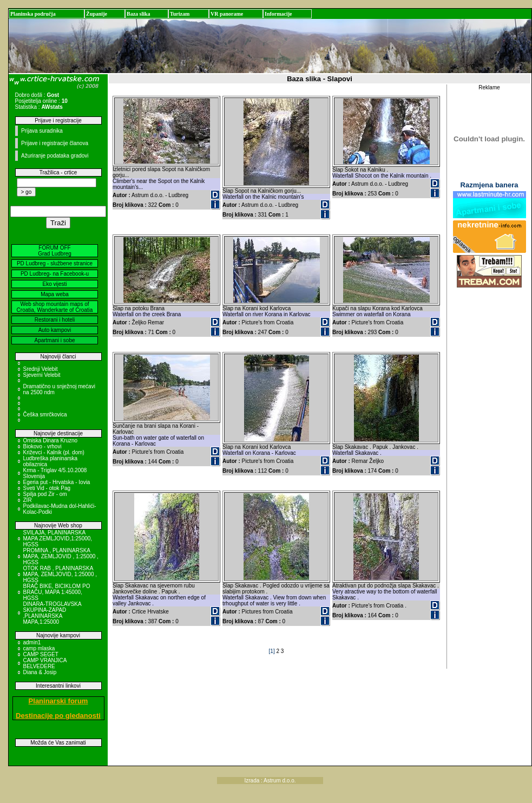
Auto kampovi (55, 330)
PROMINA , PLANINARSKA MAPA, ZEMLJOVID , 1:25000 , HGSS (61, 556)
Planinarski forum (58, 701)
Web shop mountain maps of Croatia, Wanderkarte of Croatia (55, 307)
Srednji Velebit (41, 369)
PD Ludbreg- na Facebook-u (55, 274)
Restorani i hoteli (55, 320)
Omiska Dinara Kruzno (51, 440)
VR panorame (227, 14)
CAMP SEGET (41, 654)
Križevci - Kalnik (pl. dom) (54, 452)
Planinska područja (33, 14)
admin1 (32, 642)
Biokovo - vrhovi (42, 446)
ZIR (28, 500)
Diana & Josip (40, 672)
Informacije (278, 14)
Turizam (180, 14)
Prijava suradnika (42, 131)
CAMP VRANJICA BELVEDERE (45, 663)
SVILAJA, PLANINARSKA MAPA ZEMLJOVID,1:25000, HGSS (58, 538)
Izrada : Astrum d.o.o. (270, 781)
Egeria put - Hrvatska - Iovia (57, 482)
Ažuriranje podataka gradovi (55, 156)
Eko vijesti (54, 284)
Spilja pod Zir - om (45, 494)
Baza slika (139, 14)
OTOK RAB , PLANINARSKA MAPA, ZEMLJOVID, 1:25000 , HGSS (60, 574)
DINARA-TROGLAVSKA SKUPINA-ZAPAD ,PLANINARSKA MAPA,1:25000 (52, 613)
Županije (97, 14)
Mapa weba (55, 294)
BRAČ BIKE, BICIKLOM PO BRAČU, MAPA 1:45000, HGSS (57, 592)
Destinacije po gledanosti (58, 716)
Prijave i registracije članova (55, 143)
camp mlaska (39, 648)
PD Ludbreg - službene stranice (55, 263)
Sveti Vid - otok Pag (47, 488)
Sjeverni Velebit (42, 375)
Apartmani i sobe (54, 340)
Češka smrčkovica (45, 414)
